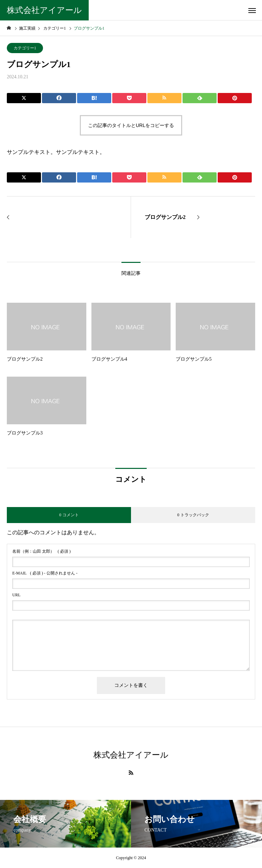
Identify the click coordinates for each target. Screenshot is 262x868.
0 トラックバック (193, 515)
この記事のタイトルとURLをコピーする (131, 125)
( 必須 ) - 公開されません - (45, 573)
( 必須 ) (41, 551)
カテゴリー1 (25, 48)
